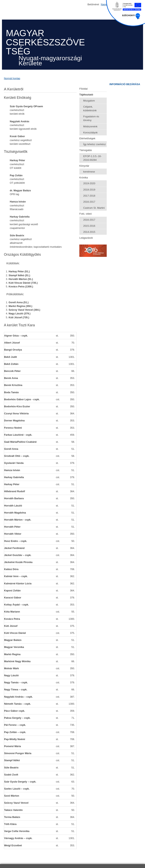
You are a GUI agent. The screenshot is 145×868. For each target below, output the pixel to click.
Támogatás (86, 150)
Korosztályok (90, 133)
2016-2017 (89, 202)
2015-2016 (89, 226)
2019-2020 (89, 183)
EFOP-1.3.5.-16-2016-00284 (92, 158)
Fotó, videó (85, 214)
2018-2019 (89, 190)
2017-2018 (89, 196)
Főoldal (83, 89)
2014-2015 (89, 232)
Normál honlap (12, 78)
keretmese (89, 172)
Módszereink (90, 126)
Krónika (84, 178)
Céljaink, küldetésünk (90, 109)
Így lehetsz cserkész (94, 144)
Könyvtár (84, 166)
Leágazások (86, 238)
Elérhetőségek (87, 138)
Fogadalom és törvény (91, 118)
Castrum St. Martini (94, 208)
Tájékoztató (86, 95)
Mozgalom (89, 101)
